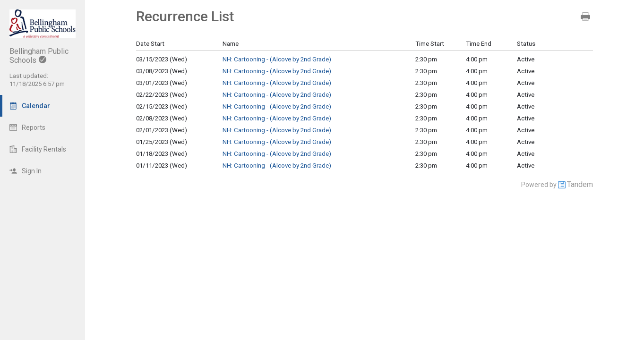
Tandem (580, 184)
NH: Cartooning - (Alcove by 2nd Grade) (277, 59)
